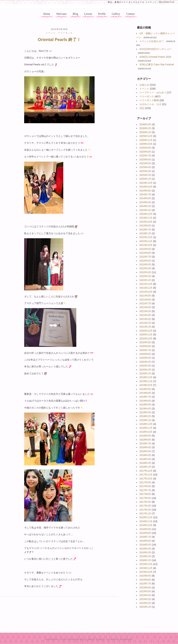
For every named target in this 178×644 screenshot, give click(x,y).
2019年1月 (145, 420)
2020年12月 (146, 331)
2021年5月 (145, 311)
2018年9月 (145, 436)
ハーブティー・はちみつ (153, 92)
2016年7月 (145, 537)
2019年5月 (145, 405)
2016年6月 (145, 541)
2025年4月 (145, 167)
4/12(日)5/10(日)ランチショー (155, 49)
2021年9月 (145, 296)
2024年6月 (145, 198)
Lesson (88, 14)
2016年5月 (145, 545)
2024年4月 (145, 202)
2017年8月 (145, 486)
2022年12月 (146, 237)
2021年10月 (146, 292)
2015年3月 (145, 599)
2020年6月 (145, 354)
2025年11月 (146, 140)
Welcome (61, 14)
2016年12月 (146, 517)
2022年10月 (146, 245)
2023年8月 (145, 226)
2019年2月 (145, 416)
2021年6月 (145, 307)
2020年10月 (146, 339)
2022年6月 (145, 261)
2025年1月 (145, 179)
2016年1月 (145, 560)
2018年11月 (146, 428)
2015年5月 (145, 591)
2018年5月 (145, 451)
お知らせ (144, 85)
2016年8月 (145, 533)
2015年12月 (146, 564)
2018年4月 (145, 455)
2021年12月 (146, 284)
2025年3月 (145, 171)
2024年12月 (146, 183)
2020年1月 (145, 373)
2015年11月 (146, 568)
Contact (131, 14)
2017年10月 (146, 479)
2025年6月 (145, 160)
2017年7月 (145, 490)
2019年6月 (145, 401)
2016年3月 (145, 552)
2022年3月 (145, 272)
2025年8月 (145, 152)
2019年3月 (145, 412)
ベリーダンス (147, 96)
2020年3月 (145, 366)
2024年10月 (146, 187)
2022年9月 (145, 249)
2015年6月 (145, 588)
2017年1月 (145, 513)
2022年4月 (145, 268)
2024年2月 (145, 206)
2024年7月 (145, 194)
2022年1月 (145, 280)
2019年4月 (145, 409)
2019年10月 (146, 385)
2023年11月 (146, 218)
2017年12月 (146, 471)
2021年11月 (146, 288)
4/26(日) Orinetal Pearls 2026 (155, 57)
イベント (144, 89)
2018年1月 (145, 467)
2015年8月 (145, 580)
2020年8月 (145, 346)
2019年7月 (145, 397)
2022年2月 (145, 276)
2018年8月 (145, 440)
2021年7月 (145, 303)
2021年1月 (145, 327)
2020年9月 (145, 342)
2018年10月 (146, 432)
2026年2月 (145, 128)
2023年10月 (146, 222)
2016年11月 (146, 521)
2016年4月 (145, 549)
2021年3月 (145, 319)
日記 (142, 108)
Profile (102, 14)
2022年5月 (145, 264)
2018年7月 (145, 443)
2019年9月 (145, 389)
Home (47, 14)
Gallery (116, 14)
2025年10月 (146, 144)
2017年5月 (145, 498)
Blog (75, 14)
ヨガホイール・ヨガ (150, 104)
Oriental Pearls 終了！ (59, 40)
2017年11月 (146, 475)
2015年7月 (145, 584)
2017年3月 (145, 506)
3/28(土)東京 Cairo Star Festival (157, 64)
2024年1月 (145, 210)
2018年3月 (145, 459)
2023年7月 (145, 230)
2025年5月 (145, 163)
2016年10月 (146, 525)
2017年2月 (145, 510)
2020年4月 (145, 362)
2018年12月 (146, 424)
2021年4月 (145, 315)
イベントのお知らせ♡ (152, 41)
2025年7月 (145, 156)
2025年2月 (145, 175)
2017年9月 (145, 482)
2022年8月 (145, 253)
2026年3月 (145, 124)
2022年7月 (145, 257)
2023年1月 (145, 233)
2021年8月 (145, 300)
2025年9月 (145, 148)
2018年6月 (145, 447)
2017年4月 (145, 502)
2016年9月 (145, 529)
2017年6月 (145, 494)
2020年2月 (145, 370)
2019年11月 (146, 381)
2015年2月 (145, 603)
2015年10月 (146, 572)
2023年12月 (146, 214)
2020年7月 (145, 350)
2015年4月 (145, 595)
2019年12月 (146, 377)
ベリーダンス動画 (149, 100)
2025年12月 (146, 136)
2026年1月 (145, 132)
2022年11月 (146, 241)
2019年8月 (145, 393)
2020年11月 (146, 335)
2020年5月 (145, 358)
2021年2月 (145, 323)
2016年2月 (145, 556)
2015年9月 (145, 576)
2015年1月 (145, 607)
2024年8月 (145, 191)
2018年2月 (145, 463)
